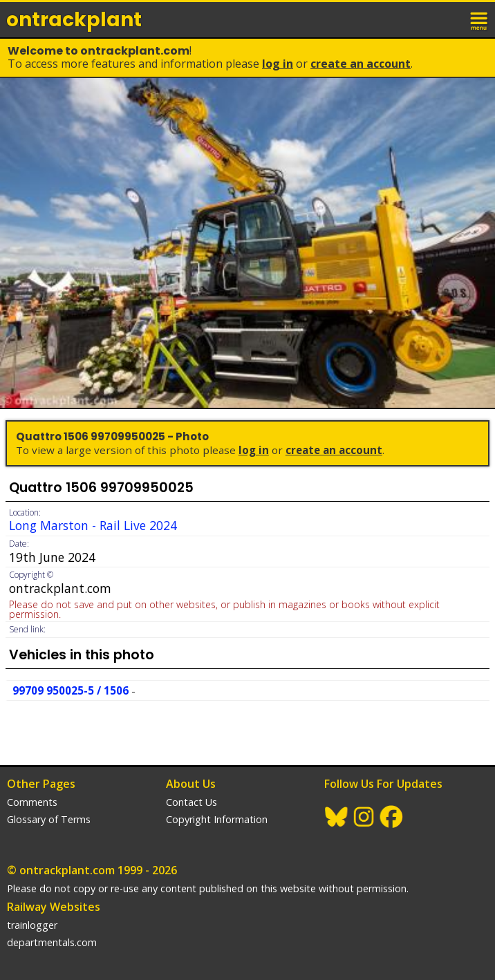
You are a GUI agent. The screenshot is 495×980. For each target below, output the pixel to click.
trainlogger (32, 925)
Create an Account (361, 64)
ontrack (74, 20)
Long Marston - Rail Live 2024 (93, 525)
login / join (449, 19)
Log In (278, 64)
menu (480, 19)
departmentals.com (52, 942)
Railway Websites (54, 907)
